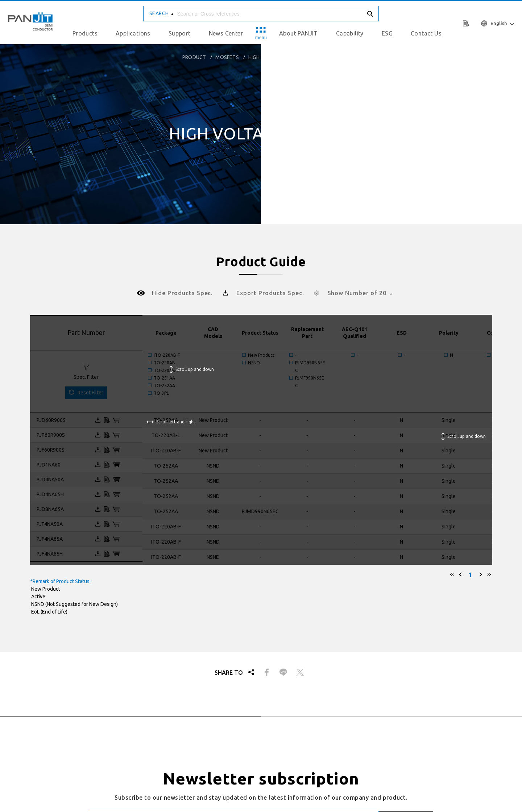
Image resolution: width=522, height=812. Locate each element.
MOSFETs (227, 57)
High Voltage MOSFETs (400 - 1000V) (294, 57)
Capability (350, 33)
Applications (133, 33)
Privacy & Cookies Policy (392, 660)
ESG (387, 33)
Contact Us (426, 33)
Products (85, 33)
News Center (226, 33)
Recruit (369, 753)
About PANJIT (299, 33)
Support (180, 33)
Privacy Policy (462, 753)
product (194, 57)
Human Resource (411, 753)
